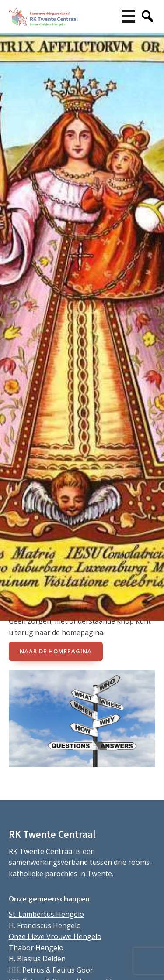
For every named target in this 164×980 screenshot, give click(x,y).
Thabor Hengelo (36, 948)
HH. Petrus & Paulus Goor (51, 970)
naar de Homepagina (56, 651)
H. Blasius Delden (37, 959)
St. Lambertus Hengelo (46, 914)
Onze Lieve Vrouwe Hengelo (55, 936)
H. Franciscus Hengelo (45, 925)
